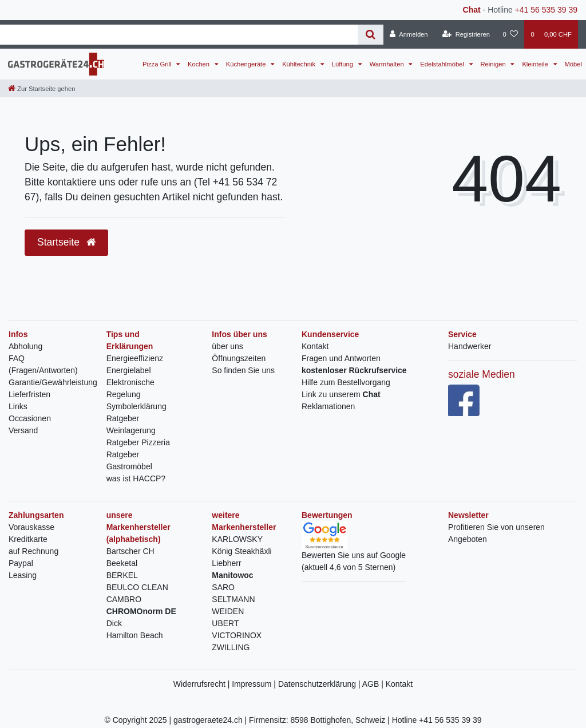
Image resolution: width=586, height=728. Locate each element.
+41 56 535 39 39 (546, 10)
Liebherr (226, 563)
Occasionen (30, 418)
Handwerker (470, 346)
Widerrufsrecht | (203, 684)
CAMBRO (124, 599)
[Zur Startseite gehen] (41, 89)
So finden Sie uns (243, 370)
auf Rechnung (33, 551)
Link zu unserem (341, 394)
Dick (114, 623)
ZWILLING (231, 647)
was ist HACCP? (136, 478)
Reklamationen (328, 406)
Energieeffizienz (135, 358)
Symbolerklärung (136, 406)
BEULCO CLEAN (137, 587)
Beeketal (122, 563)
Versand (23, 430)
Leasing (23, 575)
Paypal (21, 563)
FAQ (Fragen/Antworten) (43, 364)
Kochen (199, 64)
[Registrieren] (466, 34)
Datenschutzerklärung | (320, 684)
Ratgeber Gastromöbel (129, 460)
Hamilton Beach (135, 635)
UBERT (225, 623)
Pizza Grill (158, 64)
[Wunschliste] (510, 34)
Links (18, 406)
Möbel (573, 64)
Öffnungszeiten (239, 358)
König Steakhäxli (241, 551)
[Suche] (371, 35)
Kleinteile (536, 64)
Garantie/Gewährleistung (53, 382)
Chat (472, 10)
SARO (223, 587)
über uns (227, 346)
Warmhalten (388, 64)
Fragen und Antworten (341, 358)
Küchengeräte (247, 64)
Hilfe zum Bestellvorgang (346, 382)
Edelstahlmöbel (443, 64)
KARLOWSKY (237, 539)
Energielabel (129, 370)
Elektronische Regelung (130, 388)
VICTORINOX (237, 635)
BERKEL (122, 575)
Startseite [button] (66, 242)
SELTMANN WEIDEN (233, 605)
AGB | (374, 684)
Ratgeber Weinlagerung (131, 424)
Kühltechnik (300, 64)
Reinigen (494, 64)
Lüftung (343, 64)
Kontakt (315, 346)
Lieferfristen (29, 394)
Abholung (25, 346)
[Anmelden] (409, 34)
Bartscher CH (130, 551)
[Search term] (179, 35)
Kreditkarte (28, 539)
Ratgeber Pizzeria (138, 442)
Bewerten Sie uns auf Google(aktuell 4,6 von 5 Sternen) (354, 551)
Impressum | (255, 684)
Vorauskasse (31, 527)
